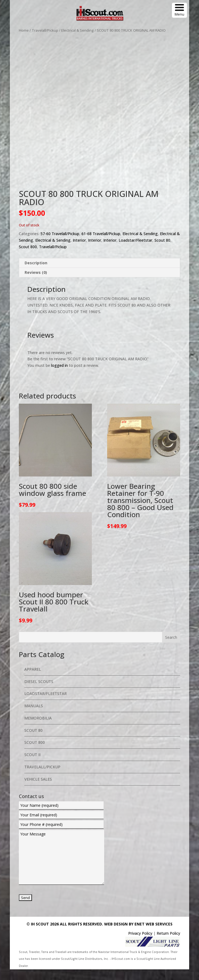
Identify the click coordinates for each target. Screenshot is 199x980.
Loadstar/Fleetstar (135, 251)
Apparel (33, 680)
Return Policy (168, 944)
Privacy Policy (140, 944)
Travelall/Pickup (45, 30)
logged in (59, 376)
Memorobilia (38, 729)
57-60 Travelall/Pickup (60, 244)
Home (24, 30)
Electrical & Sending (77, 30)
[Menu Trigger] (179, 10)
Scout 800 (28, 257)
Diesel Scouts (39, 692)
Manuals (34, 716)
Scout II (32, 765)
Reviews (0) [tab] (36, 283)
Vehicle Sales (38, 790)
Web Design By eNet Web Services (138, 935)
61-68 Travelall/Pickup (101, 244)
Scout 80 (162, 251)
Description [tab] (36, 273)
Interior (79, 251)
